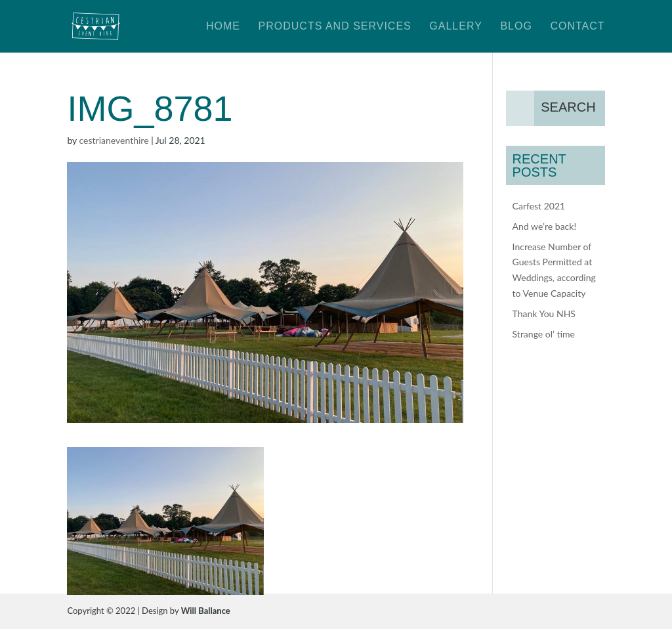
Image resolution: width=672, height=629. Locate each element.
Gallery (456, 27)
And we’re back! (545, 226)
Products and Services (335, 27)
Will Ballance (206, 611)
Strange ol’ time (544, 334)
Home (223, 27)
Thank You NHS (544, 314)
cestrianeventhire (114, 140)
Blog (516, 27)
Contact (577, 27)
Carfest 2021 (539, 206)
